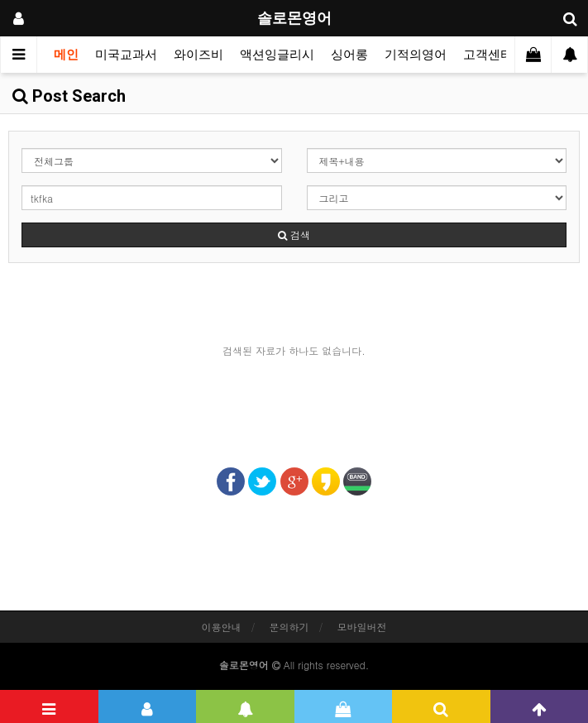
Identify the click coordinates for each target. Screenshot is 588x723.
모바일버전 (362, 627)
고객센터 (488, 55)
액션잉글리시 (277, 55)
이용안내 (221, 627)
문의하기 (289, 627)
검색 (294, 235)
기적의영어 (416, 55)
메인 (66, 55)
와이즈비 (198, 55)
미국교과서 (126, 55)
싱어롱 (349, 55)
